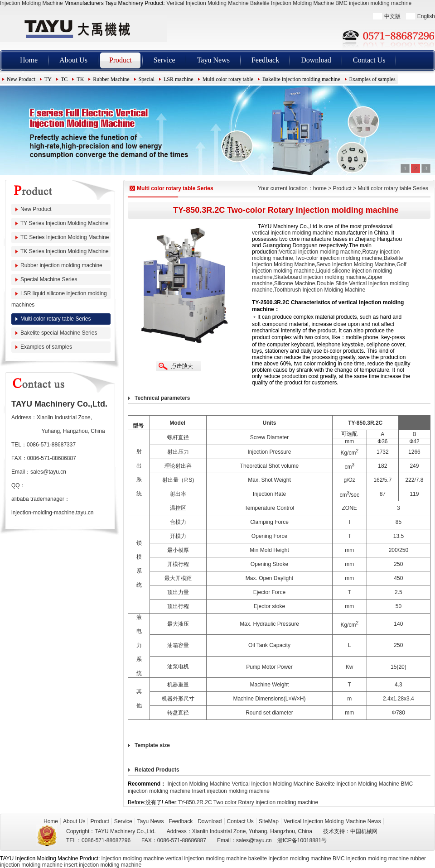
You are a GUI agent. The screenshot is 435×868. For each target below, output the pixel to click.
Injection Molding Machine (31, 3)
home (320, 188)
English (426, 16)
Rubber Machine (111, 79)
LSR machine (179, 79)
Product (121, 60)
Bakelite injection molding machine (301, 79)
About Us (73, 60)
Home (29, 60)
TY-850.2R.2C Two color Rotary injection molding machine (248, 802)
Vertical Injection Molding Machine (207, 3)
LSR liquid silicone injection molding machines (59, 299)
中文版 (392, 16)
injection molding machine (133, 858)
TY (48, 79)
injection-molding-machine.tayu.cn (52, 513)
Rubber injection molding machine (61, 265)
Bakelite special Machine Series (59, 333)
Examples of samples (372, 79)
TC (64, 79)
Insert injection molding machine (230, 791)
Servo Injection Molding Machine (355, 264)
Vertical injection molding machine (320, 252)
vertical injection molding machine (292, 233)
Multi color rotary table (228, 79)
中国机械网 (364, 831)
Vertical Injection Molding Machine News (332, 821)
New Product (21, 79)
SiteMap (269, 821)
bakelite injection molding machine (290, 858)
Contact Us (369, 60)
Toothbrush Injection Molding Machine (320, 290)
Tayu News (213, 60)
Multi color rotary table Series (56, 319)
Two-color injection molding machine (338, 258)
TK (80, 79)
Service (164, 60)
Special (147, 79)
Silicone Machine (295, 283)
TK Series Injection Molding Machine (65, 251)
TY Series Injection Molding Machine (65, 223)
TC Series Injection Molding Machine (65, 237)
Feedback (265, 60)
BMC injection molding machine (373, 3)
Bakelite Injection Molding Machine (292, 3)
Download (316, 60)
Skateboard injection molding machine (320, 277)
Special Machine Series (49, 279)
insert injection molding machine (103, 865)
